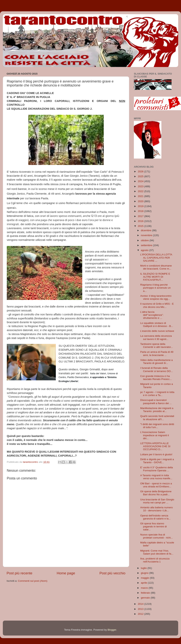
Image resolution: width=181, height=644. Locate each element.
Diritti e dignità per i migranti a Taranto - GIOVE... (157, 461)
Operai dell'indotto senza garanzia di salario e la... (155, 517)
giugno (145, 573)
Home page (66, 573)
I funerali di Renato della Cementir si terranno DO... (157, 369)
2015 (141, 226)
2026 (141, 171)
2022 (141, 191)
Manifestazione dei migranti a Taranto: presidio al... (157, 410)
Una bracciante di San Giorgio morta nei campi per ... (157, 501)
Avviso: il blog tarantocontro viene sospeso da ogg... (156, 297)
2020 (141, 201)
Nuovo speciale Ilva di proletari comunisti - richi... (157, 536)
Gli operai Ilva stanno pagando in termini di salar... (153, 527)
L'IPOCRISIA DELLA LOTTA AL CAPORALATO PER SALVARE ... (156, 258)
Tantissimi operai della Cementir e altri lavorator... (157, 345)
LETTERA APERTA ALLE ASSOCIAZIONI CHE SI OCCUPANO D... (155, 446)
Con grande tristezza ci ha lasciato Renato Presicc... (156, 378)
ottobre (145, 240)
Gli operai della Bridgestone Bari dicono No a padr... (156, 493)
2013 (141, 609)
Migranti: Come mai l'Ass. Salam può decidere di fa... (157, 552)
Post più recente (20, 573)
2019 (141, 206)
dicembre (146, 230)
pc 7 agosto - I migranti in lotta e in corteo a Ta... (157, 394)
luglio (144, 568)
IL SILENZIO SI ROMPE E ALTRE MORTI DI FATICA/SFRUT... (155, 277)
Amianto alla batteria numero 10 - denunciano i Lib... (157, 509)
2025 (141, 176)
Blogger (112, 630)
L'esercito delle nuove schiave (157, 331)
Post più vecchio (112, 573)
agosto (145, 250)
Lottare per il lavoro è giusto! (156, 454)
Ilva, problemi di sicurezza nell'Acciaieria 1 (155, 560)
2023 (141, 186)
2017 (141, 216)
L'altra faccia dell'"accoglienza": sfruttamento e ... (152, 315)
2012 (141, 614)
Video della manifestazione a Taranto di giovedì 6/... (156, 362)
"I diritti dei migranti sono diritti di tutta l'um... (157, 426)
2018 (141, 211)
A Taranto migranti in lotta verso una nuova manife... (156, 477)
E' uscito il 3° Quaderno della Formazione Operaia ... (157, 469)
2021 (141, 196)
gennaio (146, 598)
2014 (141, 604)
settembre (147, 245)
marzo (145, 588)
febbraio (146, 593)
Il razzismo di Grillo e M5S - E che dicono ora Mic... (157, 305)
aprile (144, 583)
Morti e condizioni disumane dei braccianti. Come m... (156, 267)
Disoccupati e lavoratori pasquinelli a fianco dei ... (156, 402)
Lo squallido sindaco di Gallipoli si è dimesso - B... (157, 325)
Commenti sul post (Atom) (33, 581)
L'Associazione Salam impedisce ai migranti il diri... (155, 435)
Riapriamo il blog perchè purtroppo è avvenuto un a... (155, 288)
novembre (147, 235)
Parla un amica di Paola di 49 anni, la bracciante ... (157, 353)
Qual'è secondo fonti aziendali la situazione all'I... (157, 418)
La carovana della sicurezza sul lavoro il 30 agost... (156, 337)
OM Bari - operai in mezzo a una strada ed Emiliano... (156, 485)
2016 (141, 221)
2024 (141, 181)
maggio (145, 578)
